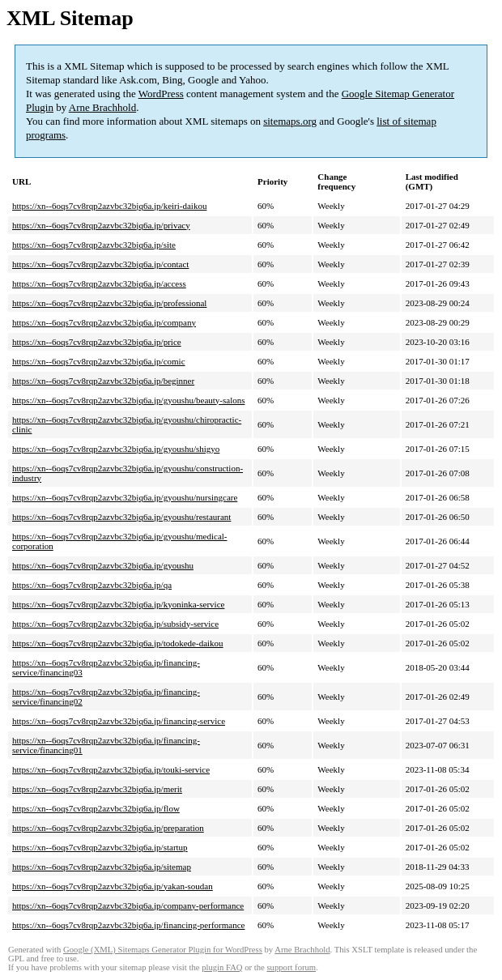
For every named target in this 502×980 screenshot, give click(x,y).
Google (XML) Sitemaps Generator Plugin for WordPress (163, 950)
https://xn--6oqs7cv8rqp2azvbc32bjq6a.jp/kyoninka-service (118, 604)
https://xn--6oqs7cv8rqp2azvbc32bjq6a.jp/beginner (103, 381)
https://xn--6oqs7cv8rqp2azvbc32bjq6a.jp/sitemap (102, 867)
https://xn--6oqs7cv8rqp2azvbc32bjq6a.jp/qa (92, 585)
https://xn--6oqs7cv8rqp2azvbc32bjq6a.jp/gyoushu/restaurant (121, 517)
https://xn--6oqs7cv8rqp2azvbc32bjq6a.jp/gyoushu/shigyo (116, 449)
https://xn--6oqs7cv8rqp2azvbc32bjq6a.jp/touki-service (111, 769)
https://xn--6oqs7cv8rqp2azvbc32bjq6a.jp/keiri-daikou (109, 206)
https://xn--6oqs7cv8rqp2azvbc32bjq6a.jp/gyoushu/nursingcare (125, 497)
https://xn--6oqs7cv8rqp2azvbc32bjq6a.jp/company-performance (128, 905)
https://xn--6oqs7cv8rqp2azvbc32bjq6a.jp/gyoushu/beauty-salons (128, 400)
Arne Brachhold (102, 107)
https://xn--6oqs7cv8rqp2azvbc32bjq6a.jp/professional (109, 303)
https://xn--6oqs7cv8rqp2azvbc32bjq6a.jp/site (94, 245)
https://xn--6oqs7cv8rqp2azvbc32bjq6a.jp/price (97, 342)
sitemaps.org (290, 121)
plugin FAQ (222, 967)
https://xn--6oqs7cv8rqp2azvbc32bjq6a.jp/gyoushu (103, 565)
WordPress (161, 94)
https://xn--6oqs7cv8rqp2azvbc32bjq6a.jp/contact (100, 264)
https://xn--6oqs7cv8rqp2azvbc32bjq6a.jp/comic (99, 361)
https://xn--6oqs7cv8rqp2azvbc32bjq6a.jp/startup (100, 847)
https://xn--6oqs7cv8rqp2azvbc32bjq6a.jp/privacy (101, 225)
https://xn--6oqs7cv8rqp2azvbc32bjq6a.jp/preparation (108, 828)
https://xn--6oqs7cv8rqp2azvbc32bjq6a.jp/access (99, 283)
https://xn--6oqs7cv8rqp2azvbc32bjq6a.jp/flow (96, 808)
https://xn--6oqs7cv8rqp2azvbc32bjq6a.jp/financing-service (119, 721)
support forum (291, 967)
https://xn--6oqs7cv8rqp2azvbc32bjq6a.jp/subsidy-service (115, 624)
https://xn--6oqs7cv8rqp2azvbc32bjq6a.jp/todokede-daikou (118, 643)
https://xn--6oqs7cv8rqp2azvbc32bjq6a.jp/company (104, 322)
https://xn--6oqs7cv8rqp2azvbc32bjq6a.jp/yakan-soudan (113, 886)
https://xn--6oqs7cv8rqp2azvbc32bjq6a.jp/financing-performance (128, 925)
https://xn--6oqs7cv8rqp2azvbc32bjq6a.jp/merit (97, 789)
